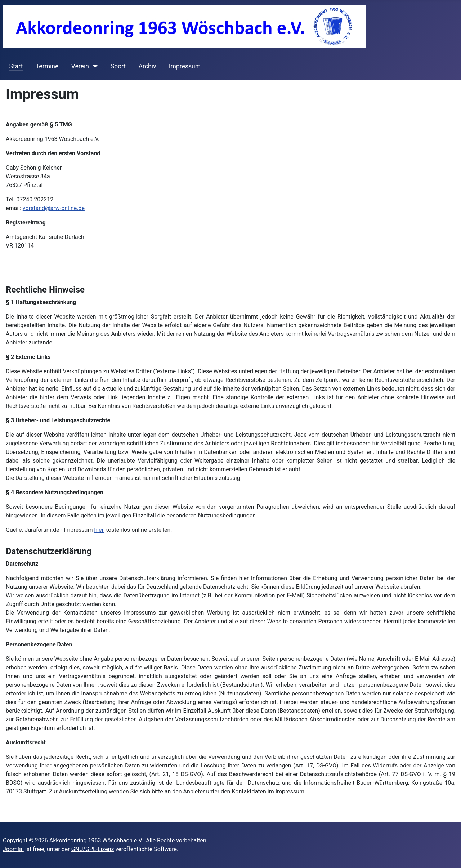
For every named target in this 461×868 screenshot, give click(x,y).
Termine (47, 66)
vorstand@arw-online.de (54, 208)
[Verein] (93, 66)
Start (16, 66)
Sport (118, 66)
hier (99, 530)
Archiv (147, 66)
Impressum (185, 66)
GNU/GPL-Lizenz (93, 849)
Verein (80, 66)
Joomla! (13, 849)
